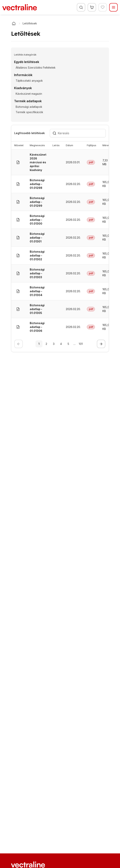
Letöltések (30, 23)
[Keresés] (81, 7)
